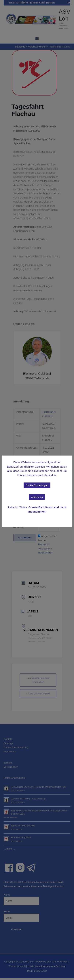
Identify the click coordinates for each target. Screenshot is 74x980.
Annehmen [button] (37, 497)
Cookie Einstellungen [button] (37, 485)
